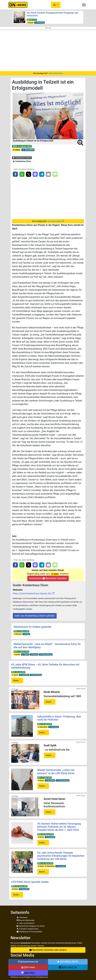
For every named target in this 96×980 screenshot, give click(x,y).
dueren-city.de (81, 689)
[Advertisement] (48, 51)
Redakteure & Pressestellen (29, 932)
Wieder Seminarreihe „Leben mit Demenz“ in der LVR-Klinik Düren (56, 772)
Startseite (22, 917)
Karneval (34, 654)
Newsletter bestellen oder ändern (48, 950)
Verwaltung (39, 23)
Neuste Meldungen (26, 920)
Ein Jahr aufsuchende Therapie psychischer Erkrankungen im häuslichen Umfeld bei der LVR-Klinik (61, 856)
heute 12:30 (32, 20)
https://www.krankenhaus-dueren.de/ (32, 593)
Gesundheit (28, 150)
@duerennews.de (28, 962)
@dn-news (28, 967)
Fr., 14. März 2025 (44, 778)
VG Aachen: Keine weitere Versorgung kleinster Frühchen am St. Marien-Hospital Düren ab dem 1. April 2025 (59, 827)
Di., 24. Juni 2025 (18, 672)
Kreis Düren (42, 727)
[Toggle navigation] (84, 5)
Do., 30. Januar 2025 (45, 863)
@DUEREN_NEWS (68, 962)
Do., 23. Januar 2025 (19, 886)
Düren (30, 23)
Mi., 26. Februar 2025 (45, 834)
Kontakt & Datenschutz (27, 929)
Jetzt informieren (56, 73)
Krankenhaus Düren (22, 158)
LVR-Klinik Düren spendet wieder (30, 882)
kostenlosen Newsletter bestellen (48, 578)
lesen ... (17, 680)
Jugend (25, 654)
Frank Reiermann (41, 977)
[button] (56, 5)
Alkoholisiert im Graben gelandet (32, 627)
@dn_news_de (68, 967)
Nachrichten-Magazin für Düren (31, 926)
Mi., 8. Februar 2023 (22, 146)
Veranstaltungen (46, 654)
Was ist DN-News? (26, 923)
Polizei (26, 634)
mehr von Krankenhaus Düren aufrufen (35, 616)
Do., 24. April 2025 (44, 724)
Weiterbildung (36, 675)
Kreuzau (18, 634)
